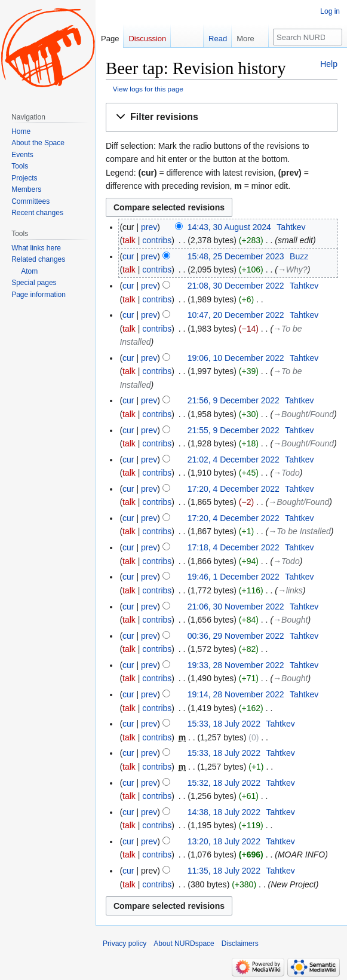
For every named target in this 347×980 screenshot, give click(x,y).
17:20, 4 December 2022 (234, 489)
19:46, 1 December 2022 (234, 577)
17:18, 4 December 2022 (234, 547)
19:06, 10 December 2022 (236, 358)
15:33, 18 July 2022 (224, 724)
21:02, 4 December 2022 (234, 460)
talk (129, 240)
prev (149, 227)
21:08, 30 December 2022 (236, 286)
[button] (222, 117)
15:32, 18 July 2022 (224, 783)
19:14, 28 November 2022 (236, 694)
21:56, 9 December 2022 (234, 400)
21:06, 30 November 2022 (236, 607)
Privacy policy (125, 944)
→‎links (290, 590)
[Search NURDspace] (308, 37)
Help (329, 64)
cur (128, 256)
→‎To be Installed (300, 531)
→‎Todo (286, 473)
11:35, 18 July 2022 (224, 871)
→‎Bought (290, 620)
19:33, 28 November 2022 (236, 665)
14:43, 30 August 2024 (229, 227)
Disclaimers (240, 944)
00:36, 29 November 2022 (236, 636)
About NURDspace (184, 944)
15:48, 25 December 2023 (236, 256)
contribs (157, 240)
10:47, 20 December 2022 (236, 315)
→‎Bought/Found (303, 414)
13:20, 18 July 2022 (224, 841)
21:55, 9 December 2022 (234, 430)
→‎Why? (293, 269)
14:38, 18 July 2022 (224, 812)
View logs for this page (148, 89)
